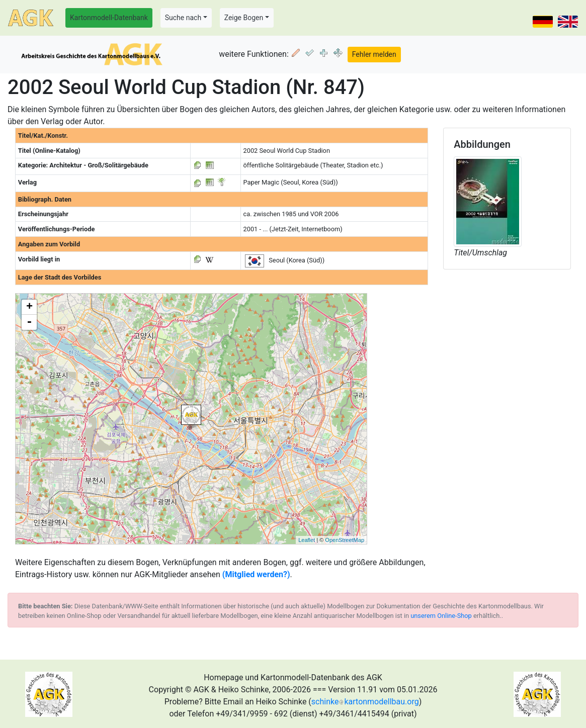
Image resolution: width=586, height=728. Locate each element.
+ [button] (29, 307)
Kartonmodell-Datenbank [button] (109, 18)
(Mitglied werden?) (256, 574)
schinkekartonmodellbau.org (365, 702)
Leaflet (307, 540)
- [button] (29, 322)
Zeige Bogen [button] (244, 18)
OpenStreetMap (345, 540)
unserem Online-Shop (441, 616)
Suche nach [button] (183, 18)
